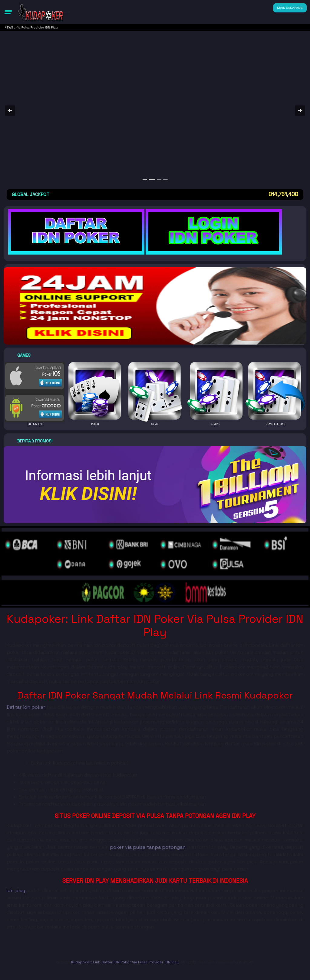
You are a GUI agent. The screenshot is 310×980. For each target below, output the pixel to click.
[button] (8, 12)
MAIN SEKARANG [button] (290, 8)
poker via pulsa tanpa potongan (148, 847)
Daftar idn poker (26, 707)
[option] (146, 180)
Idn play (16, 890)
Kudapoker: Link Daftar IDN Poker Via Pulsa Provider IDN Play (125, 962)
